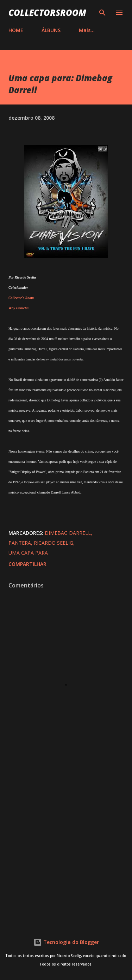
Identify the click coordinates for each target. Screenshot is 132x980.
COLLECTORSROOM (47, 13)
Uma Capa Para (28, 553)
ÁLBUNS (51, 30)
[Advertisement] (66, 841)
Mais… (87, 30)
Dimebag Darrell (68, 533)
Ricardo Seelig (54, 543)
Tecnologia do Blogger (66, 942)
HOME (16, 30)
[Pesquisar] (102, 13)
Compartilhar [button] (27, 564)
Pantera (20, 543)
